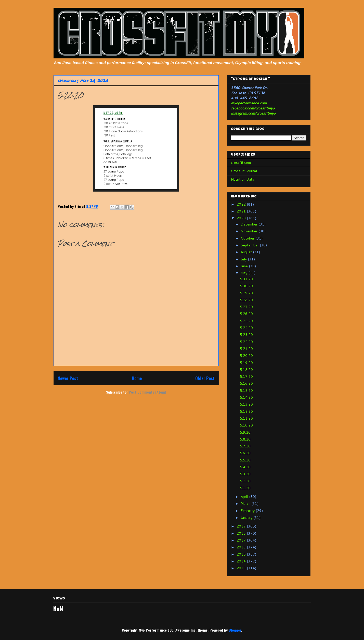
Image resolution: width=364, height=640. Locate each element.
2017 (242, 540)
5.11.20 (246, 418)
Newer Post (68, 378)
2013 (242, 568)
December (250, 224)
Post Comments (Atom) (147, 392)
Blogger (235, 630)
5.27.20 (246, 307)
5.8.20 (245, 439)
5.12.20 (246, 411)
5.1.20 (245, 488)
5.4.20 (245, 467)
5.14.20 (246, 397)
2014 (242, 561)
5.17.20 (246, 377)
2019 (242, 526)
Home (137, 378)
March (246, 504)
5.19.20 (246, 363)
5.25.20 (246, 321)
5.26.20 (246, 314)
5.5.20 (245, 460)
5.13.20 (246, 404)
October (248, 238)
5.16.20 (246, 383)
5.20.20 (246, 356)
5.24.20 (246, 328)
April (245, 497)
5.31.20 (246, 279)
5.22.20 (246, 342)
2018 (242, 533)
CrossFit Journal (244, 171)
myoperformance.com (249, 103)
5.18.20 (246, 370)
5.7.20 (245, 446)
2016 (242, 547)
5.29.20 (246, 293)
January (247, 518)
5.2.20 (245, 481)
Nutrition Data (243, 179)
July (244, 259)
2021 (242, 211)
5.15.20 (246, 391)
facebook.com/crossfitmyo (253, 108)
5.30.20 (246, 286)
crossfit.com (241, 162)
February (248, 511)
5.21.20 (246, 349)
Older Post (205, 378)
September (250, 245)
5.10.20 (246, 425)
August (247, 252)
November (250, 231)
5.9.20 (245, 432)
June (245, 266)
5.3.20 (245, 474)
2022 (242, 204)
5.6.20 (245, 453)
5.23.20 (246, 335)
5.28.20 (246, 300)
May (244, 273)
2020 (242, 218)
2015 (242, 554)
